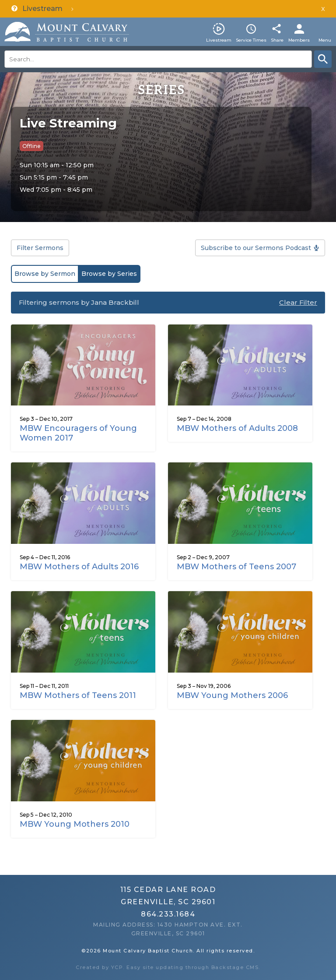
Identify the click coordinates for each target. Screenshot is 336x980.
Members (299, 40)
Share (277, 40)
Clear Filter (298, 302)
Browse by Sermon (45, 274)
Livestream (219, 40)
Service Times (251, 40)
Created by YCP (99, 967)
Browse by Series (109, 274)
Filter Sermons (40, 248)
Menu (325, 40)
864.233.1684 (168, 914)
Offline (31, 146)
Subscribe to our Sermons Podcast (256, 248)
